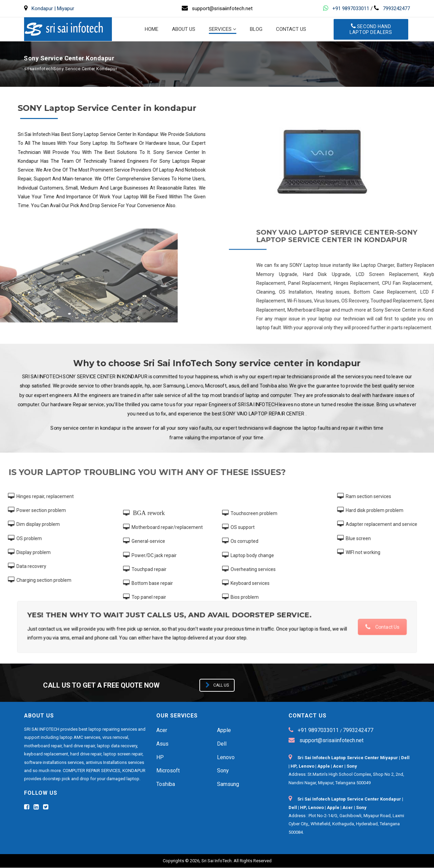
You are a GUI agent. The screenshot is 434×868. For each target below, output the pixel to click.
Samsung (228, 784)
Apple (224, 731)
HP (160, 758)
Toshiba (166, 784)
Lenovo (226, 758)
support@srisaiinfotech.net (331, 741)
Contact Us (362, 627)
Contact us (291, 29)
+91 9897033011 (351, 8)
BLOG (256, 29)
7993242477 (396, 8)
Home (152, 29)
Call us (217, 686)
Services (220, 29)
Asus (162, 744)
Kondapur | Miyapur (53, 8)
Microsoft (168, 771)
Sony (223, 771)
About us (184, 29)
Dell (222, 744)
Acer (162, 731)
